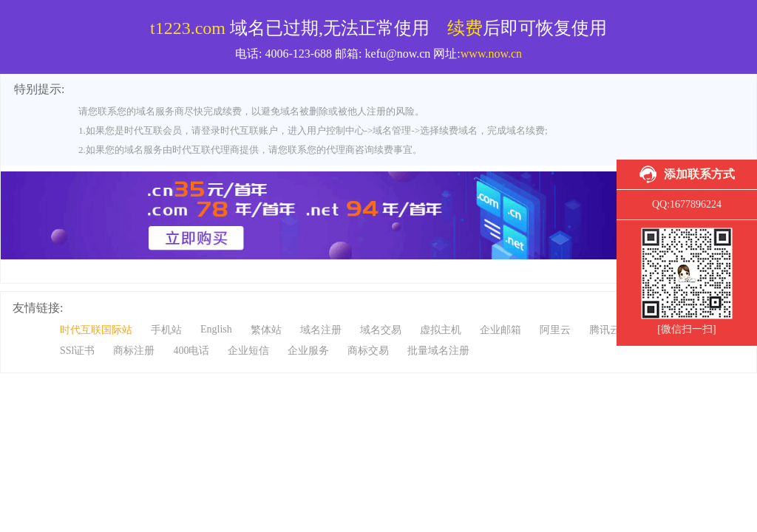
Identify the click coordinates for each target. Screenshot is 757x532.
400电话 (191, 351)
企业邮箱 (500, 330)
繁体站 (266, 330)
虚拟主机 (441, 330)
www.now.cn (491, 54)
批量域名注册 (438, 351)
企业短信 (248, 351)
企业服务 (308, 351)
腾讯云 (605, 330)
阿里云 (555, 330)
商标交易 (368, 351)
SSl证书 (77, 351)
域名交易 (381, 330)
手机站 (166, 330)
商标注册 (134, 351)
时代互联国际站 (96, 330)
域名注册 (321, 330)
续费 (465, 28)
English (216, 329)
